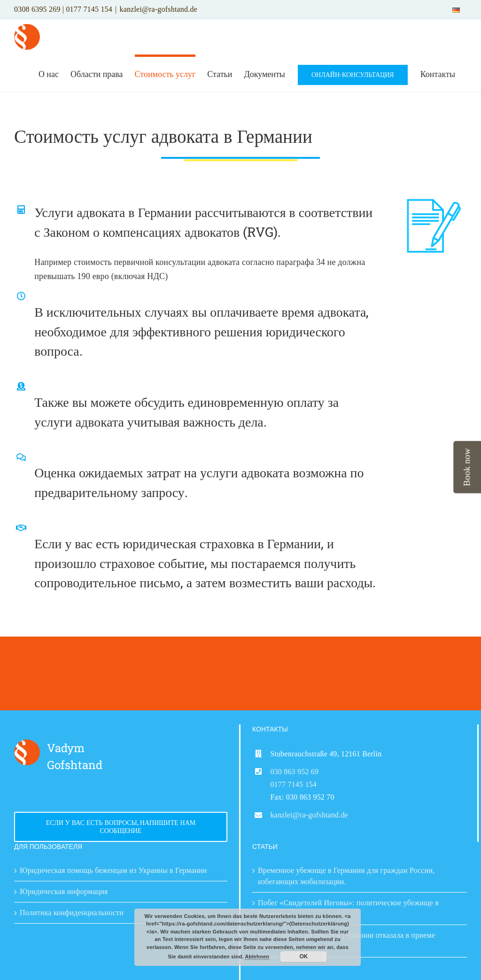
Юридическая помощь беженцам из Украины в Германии (113, 870)
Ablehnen (257, 957)
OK (303, 957)
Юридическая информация (64, 891)
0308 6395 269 (37, 9)
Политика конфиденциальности (72, 913)
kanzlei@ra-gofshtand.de (158, 9)
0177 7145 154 (89, 9)
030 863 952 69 (294, 772)
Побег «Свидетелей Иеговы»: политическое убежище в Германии (348, 908)
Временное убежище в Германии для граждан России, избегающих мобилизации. (346, 876)
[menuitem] (456, 9)
